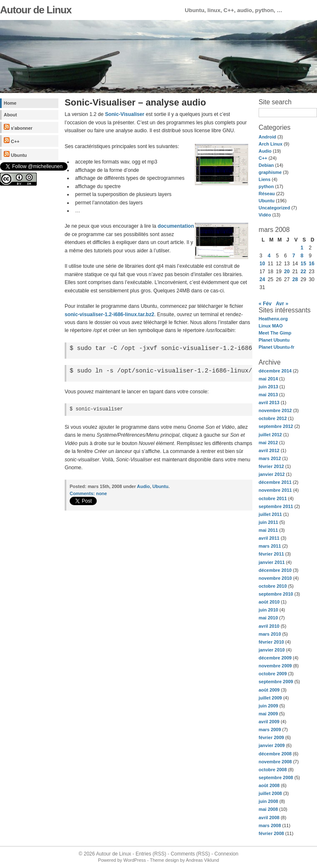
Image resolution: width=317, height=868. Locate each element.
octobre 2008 (273, 770)
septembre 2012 (276, 426)
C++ (12, 141)
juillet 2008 (270, 793)
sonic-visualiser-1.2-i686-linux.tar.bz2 (109, 314)
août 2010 (269, 602)
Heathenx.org (273, 319)
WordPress (135, 860)
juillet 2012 (270, 435)
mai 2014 (268, 379)
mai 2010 (268, 618)
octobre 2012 (273, 418)
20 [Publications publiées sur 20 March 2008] (287, 272)
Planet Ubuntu (274, 340)
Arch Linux (270, 144)
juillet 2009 (270, 698)
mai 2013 (268, 395)
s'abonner (18, 127)
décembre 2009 (275, 658)
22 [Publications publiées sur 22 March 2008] (304, 272)
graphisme (270, 172)
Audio (265, 151)
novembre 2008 (275, 762)
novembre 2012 (275, 410)
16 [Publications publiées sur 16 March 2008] (312, 264)
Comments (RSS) (190, 854)
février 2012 (271, 466)
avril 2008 (269, 818)
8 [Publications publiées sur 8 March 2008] (302, 256)
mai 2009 (268, 714)
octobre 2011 (273, 498)
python (266, 186)
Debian (266, 165)
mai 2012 (268, 443)
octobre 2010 (273, 586)
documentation (176, 226)
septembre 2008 (276, 777)
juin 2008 (268, 801)
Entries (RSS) (151, 854)
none (88, 493)
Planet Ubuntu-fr (277, 347)
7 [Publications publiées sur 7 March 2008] (294, 256)
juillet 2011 (270, 514)
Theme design (164, 860)
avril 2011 (269, 538)
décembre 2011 (275, 482)
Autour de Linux (36, 10)
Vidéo (265, 215)
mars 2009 (270, 730)
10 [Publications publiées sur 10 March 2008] (262, 264)
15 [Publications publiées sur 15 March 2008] (304, 264)
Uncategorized (274, 208)
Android (267, 137)
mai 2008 (268, 809)
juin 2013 (268, 387)
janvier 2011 (272, 562)
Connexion (226, 854)
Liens (265, 179)
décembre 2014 (275, 371)
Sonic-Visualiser (125, 114)
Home (10, 103)
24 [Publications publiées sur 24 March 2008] (262, 279)
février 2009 (271, 737)
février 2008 (271, 833)
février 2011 (271, 554)
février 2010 (271, 642)
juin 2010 (268, 610)
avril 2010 (269, 626)
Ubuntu (15, 154)
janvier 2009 (272, 745)
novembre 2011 (275, 490)
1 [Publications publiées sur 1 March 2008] (302, 248)
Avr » (282, 304)
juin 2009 (268, 706)
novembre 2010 (275, 578)
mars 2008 (270, 825)
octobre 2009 (273, 674)
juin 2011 (268, 522)
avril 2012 (269, 450)
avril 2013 (269, 403)
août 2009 (269, 690)
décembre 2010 (275, 570)
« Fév (265, 304)
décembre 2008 (275, 754)
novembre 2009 (275, 666)
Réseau (267, 194)
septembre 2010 (276, 594)
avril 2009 (269, 722)
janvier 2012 (272, 474)
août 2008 (269, 785)
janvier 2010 (272, 650)
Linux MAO (271, 326)
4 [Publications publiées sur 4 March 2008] (269, 256)
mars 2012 (270, 458)
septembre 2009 (276, 682)
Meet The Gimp (275, 333)
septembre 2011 (276, 506)
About (10, 115)
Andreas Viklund (203, 860)
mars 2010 (270, 634)
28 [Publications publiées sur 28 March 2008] (295, 279)
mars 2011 (270, 546)
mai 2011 (268, 530)
